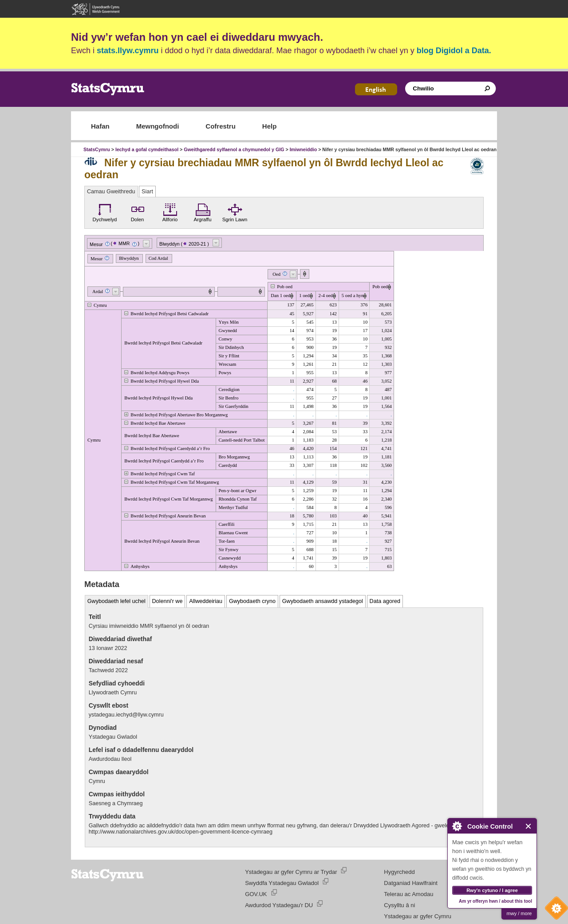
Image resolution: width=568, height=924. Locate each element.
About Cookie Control (457, 826)
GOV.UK (256, 894)
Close (529, 826)
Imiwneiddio (304, 149)
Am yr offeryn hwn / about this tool (495, 901)
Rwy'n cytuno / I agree (492, 890)
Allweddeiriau (206, 601)
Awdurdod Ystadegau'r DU (279, 905)
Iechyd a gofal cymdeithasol (147, 149)
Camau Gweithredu (111, 192)
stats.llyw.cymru (128, 51)
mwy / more (519, 913)
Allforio (170, 211)
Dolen (138, 211)
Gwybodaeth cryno (252, 601)
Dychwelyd (105, 211)
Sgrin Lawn (235, 211)
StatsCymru (97, 149)
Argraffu (202, 211)
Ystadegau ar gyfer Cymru (418, 916)
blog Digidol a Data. (454, 51)
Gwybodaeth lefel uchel (116, 601)
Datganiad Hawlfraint (411, 883)
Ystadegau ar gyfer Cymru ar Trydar (291, 872)
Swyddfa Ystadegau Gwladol (282, 883)
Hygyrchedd (399, 872)
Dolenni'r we (168, 601)
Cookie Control (554, 910)
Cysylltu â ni (399, 905)
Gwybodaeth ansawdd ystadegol (323, 601)
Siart (147, 192)
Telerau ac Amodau (408, 894)
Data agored (385, 601)
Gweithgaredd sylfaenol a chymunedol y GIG (234, 149)
